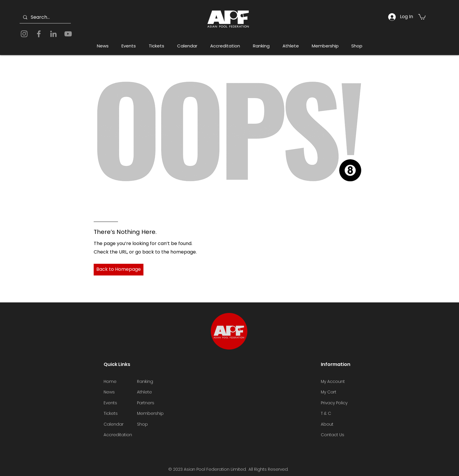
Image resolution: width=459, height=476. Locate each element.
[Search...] (45, 17)
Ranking (145, 381)
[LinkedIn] (53, 34)
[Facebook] (39, 34)
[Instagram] (24, 34)
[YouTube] (68, 34)
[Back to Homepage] (119, 270)
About (327, 424)
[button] (422, 17)
